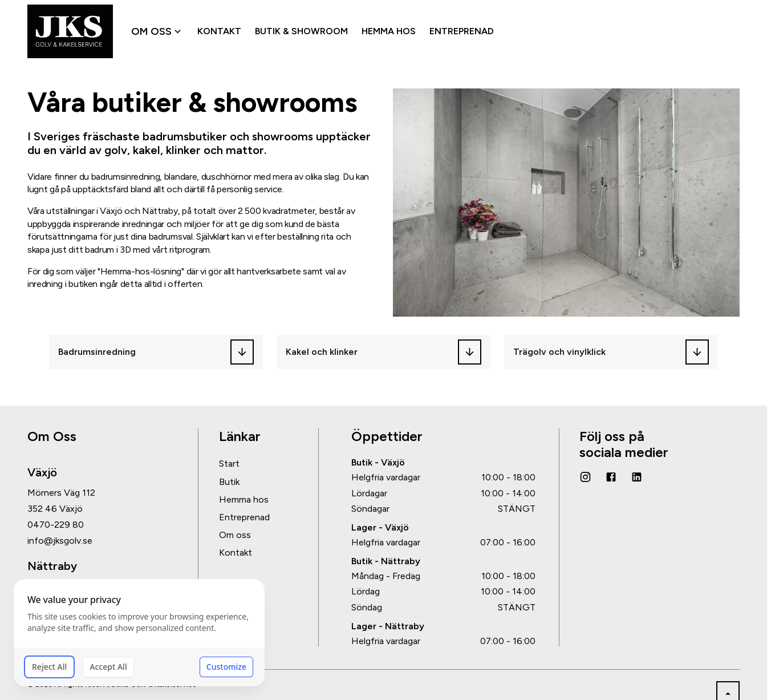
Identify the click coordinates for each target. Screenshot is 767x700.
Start (229, 464)
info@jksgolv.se (60, 541)
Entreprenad (244, 517)
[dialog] (139, 633)
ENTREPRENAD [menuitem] (462, 31)
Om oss (235, 535)
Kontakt (236, 553)
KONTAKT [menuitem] (219, 31)
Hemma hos (244, 499)
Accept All (108, 667)
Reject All (49, 667)
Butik (229, 482)
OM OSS (157, 31)
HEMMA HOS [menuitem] (389, 31)
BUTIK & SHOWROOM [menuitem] (301, 31)
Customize (226, 667)
